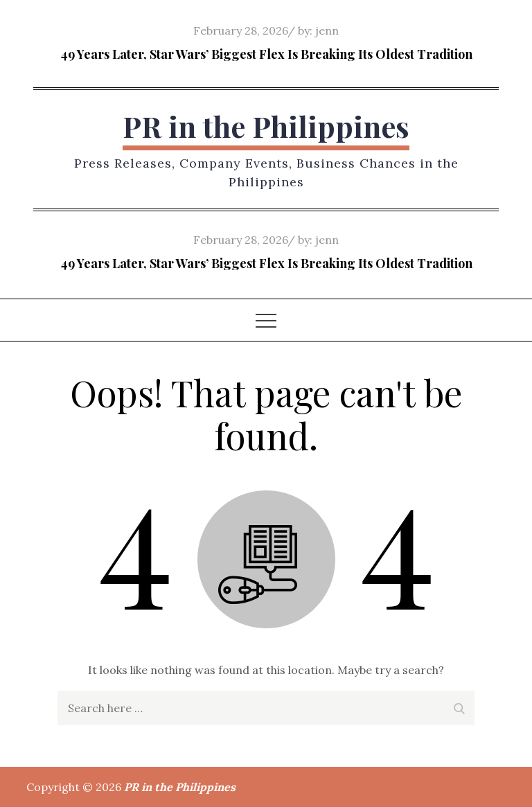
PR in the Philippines (266, 126)
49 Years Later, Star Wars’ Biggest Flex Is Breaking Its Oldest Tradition (266, 54)
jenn (327, 30)
